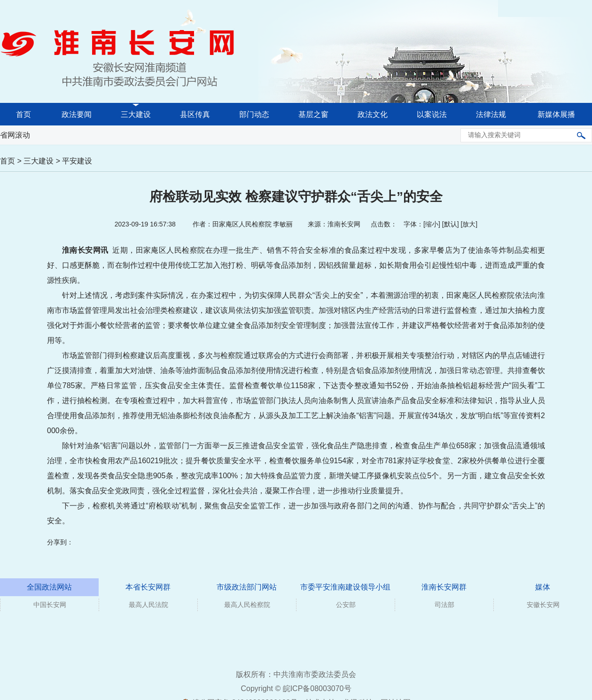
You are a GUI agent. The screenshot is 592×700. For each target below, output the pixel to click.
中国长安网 (50, 605)
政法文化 (373, 114)
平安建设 (77, 161)
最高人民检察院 (247, 605)
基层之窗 (313, 114)
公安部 (346, 605)
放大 (469, 224)
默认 (451, 224)
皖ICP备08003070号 (317, 688)
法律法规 (491, 114)
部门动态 (254, 114)
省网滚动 (15, 135)
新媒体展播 (556, 114)
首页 (23, 114)
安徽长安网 (543, 605)
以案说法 (432, 114)
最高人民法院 (148, 605)
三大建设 (136, 114)
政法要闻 (77, 114)
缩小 (432, 224)
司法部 (444, 605)
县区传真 (195, 114)
